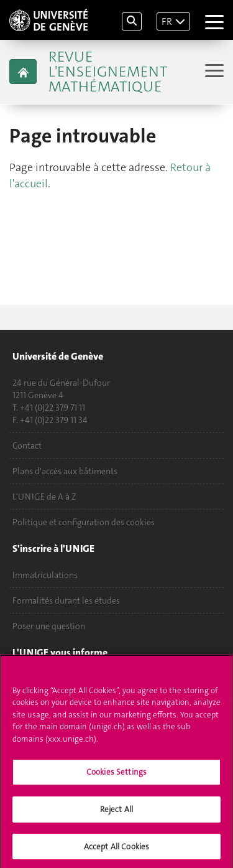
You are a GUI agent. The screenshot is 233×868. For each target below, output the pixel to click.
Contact (27, 446)
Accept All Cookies (116, 850)
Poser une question (49, 626)
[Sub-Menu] (213, 72)
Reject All (116, 813)
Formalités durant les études (66, 600)
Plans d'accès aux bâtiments (65, 471)
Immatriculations (45, 575)
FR (167, 21)
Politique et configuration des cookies (84, 522)
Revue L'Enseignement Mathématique (108, 72)
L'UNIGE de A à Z (44, 497)
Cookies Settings (116, 776)
